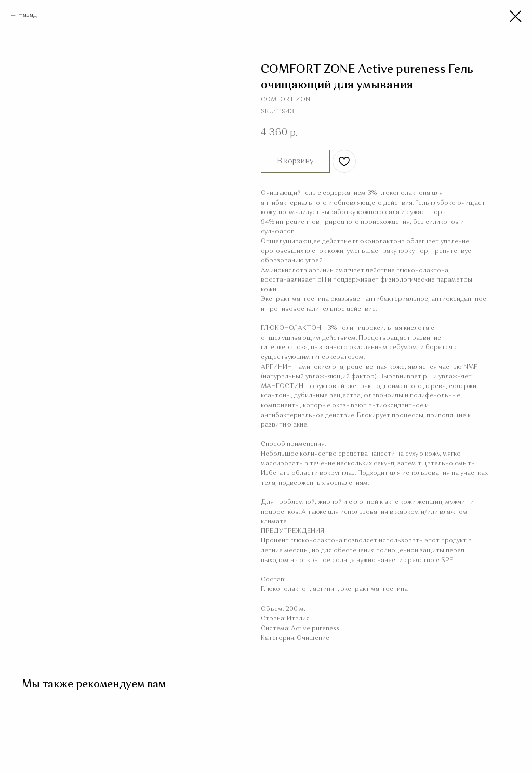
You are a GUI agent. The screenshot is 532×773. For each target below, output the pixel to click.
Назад (28, 15)
